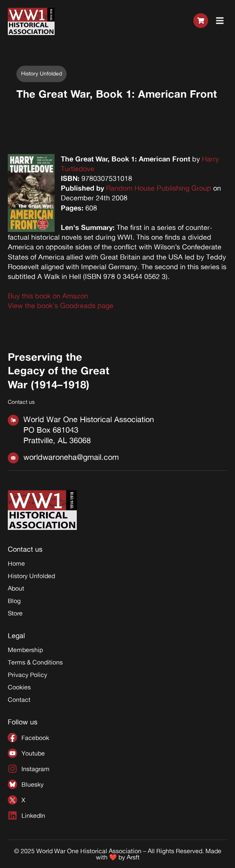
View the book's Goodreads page (61, 305)
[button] (220, 21)
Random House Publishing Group (159, 188)
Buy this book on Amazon (48, 296)
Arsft (133, 857)
